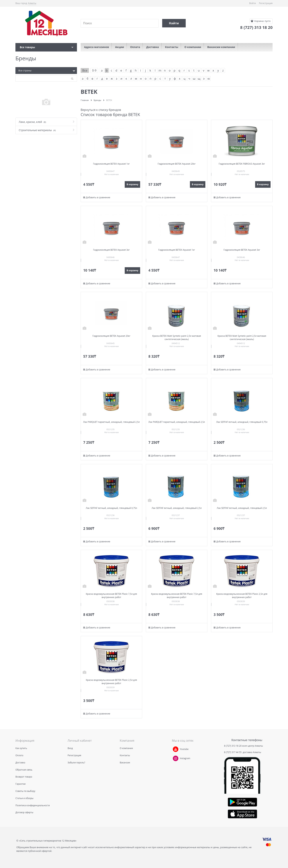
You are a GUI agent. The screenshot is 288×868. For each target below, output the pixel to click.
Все (85, 70)
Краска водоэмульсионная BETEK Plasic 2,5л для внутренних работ (242, 596)
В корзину (132, 184)
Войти (253, 3)
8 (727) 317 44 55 (233, 752)
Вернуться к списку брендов (101, 110)
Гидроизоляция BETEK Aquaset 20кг (177, 164)
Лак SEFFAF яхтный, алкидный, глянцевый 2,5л (177, 508)
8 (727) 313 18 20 (233, 746)
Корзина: (262, 21)
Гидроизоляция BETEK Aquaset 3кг (111, 250)
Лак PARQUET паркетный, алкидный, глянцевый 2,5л (111, 422)
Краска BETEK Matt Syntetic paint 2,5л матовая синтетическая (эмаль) (177, 338)
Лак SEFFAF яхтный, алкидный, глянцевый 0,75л (242, 422)
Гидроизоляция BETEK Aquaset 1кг (111, 164)
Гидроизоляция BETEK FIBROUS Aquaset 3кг (242, 164)
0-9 (94, 70)
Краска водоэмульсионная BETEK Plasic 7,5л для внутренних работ (111, 596)
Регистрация (266, 3)
